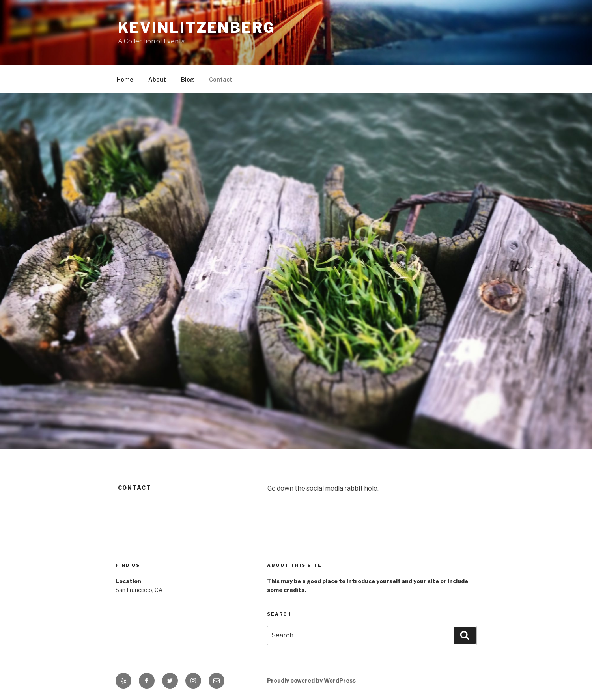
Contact (221, 79)
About (157, 79)
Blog (188, 79)
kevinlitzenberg (197, 28)
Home (125, 79)
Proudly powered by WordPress (311, 680)
